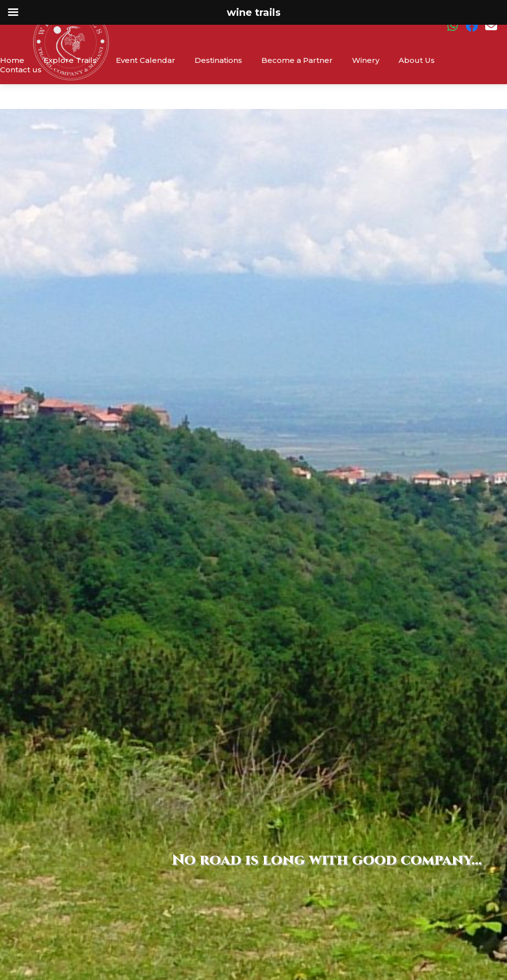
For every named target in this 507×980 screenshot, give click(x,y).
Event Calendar (146, 60)
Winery (366, 60)
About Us (417, 60)
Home (12, 60)
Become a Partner (297, 60)
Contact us (21, 70)
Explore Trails (70, 60)
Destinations (218, 60)
